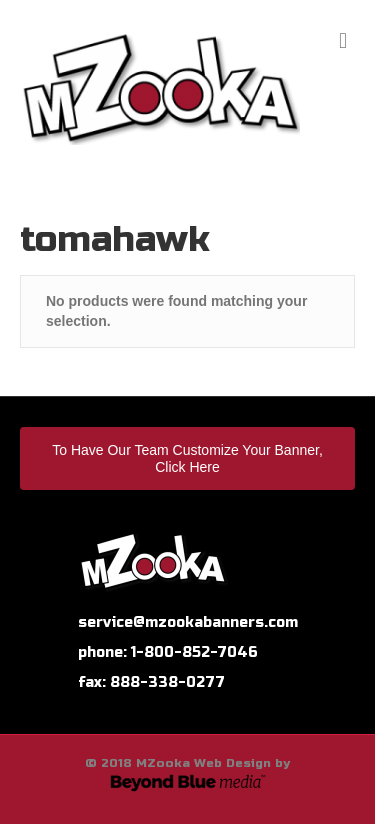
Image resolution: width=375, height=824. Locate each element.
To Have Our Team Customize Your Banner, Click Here (187, 458)
